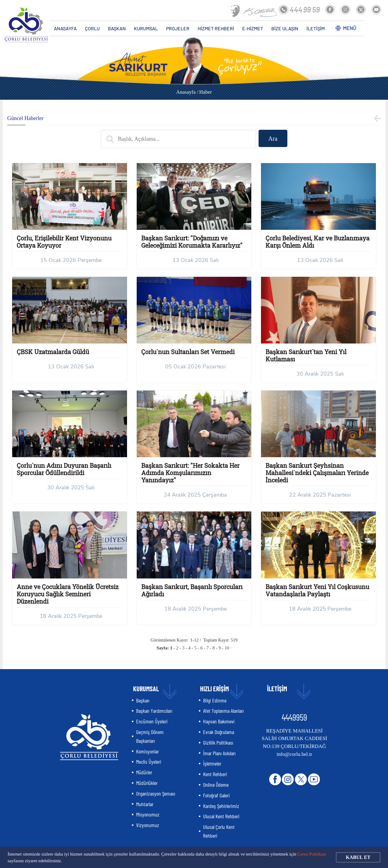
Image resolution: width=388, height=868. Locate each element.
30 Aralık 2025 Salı (320, 374)
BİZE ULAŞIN (285, 28)
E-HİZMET (253, 28)
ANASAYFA (65, 28)
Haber (206, 92)
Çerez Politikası (312, 854)
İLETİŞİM (316, 28)
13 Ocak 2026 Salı (196, 260)
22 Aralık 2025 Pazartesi (320, 495)
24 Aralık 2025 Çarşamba (195, 495)
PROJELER (178, 28)
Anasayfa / (187, 92)
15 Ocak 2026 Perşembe (71, 260)
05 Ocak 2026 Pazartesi (195, 367)
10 (227, 648)
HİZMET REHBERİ (216, 28)
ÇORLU (92, 28)
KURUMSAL (146, 28)
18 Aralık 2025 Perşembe (71, 616)
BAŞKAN (117, 28)
